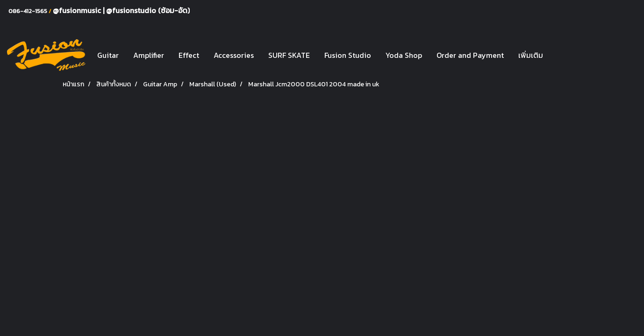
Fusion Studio (348, 55)
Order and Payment (470, 55)
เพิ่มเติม (531, 55)
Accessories (234, 55)
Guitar (108, 55)
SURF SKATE (289, 55)
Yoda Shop (404, 55)
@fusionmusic (78, 10)
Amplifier (149, 55)
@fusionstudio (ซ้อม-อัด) (148, 10)
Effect (189, 55)
